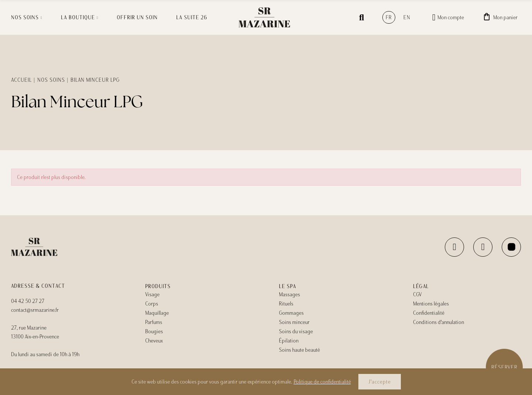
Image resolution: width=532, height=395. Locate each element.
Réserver (504, 367)
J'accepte (380, 382)
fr (389, 17)
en (407, 17)
